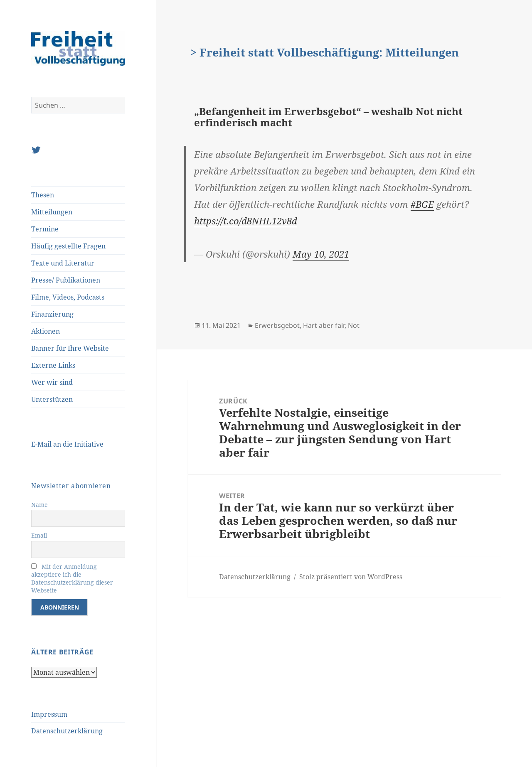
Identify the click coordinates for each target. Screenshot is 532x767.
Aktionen (46, 331)
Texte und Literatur (63, 263)
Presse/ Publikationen (66, 280)
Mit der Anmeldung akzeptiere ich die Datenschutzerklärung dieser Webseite (72, 578)
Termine (45, 229)
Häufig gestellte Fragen (68, 246)
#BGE (422, 204)
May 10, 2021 (321, 254)
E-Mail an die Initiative (67, 444)
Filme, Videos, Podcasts (68, 297)
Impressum (49, 714)
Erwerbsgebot (277, 325)
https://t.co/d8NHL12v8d (246, 221)
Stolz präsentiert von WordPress (351, 577)
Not (354, 325)
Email (39, 535)
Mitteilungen (52, 212)
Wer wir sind (52, 382)
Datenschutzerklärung (67, 731)
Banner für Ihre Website (70, 348)
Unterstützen (52, 399)
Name (39, 505)
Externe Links (53, 365)
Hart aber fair (324, 325)
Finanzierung (52, 314)
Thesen (43, 195)
